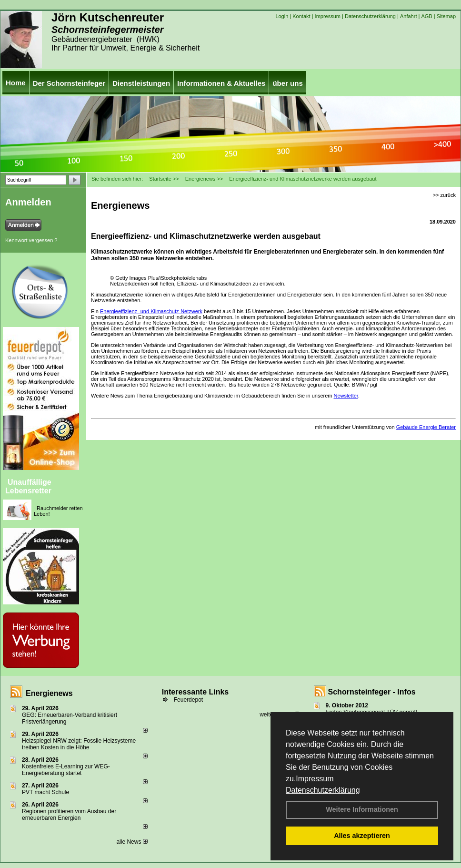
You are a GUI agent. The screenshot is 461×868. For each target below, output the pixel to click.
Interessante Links (195, 692)
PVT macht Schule (45, 792)
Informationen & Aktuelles (221, 83)
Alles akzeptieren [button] (362, 836)
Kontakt (301, 16)
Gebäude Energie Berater (426, 427)
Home (16, 83)
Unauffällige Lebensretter (28, 486)
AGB (426, 16)
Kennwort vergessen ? (31, 240)
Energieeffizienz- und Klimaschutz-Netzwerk (151, 311)
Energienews (49, 693)
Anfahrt (408, 16)
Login (282, 16)
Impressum (315, 779)
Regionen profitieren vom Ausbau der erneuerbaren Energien (69, 815)
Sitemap (446, 16)
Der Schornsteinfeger (69, 83)
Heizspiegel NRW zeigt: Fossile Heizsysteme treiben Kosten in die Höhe (79, 744)
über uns (287, 83)
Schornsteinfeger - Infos (372, 692)
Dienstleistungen (141, 83)
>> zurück (444, 195)
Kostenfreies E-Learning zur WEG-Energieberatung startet (66, 770)
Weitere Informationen (362, 809)
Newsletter (346, 396)
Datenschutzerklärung (323, 790)
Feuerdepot (188, 700)
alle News (132, 842)
